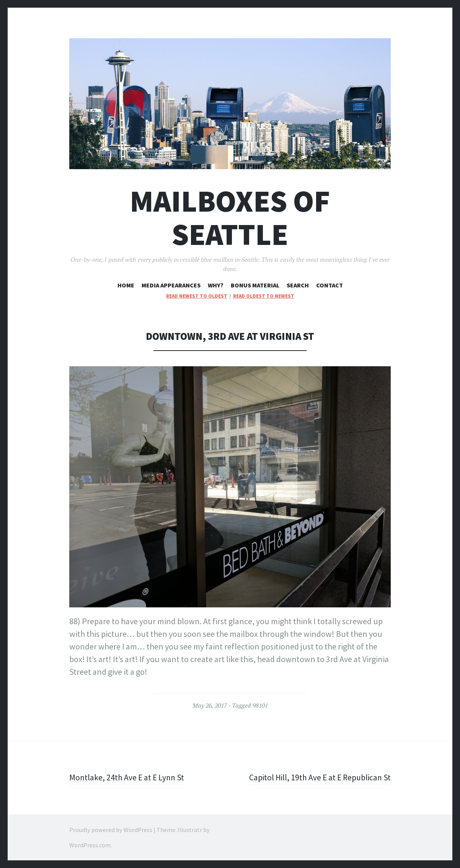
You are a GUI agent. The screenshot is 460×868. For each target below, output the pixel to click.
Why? (216, 285)
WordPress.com (90, 845)
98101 (260, 705)
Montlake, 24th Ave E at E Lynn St (128, 777)
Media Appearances (171, 285)
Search (298, 285)
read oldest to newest (264, 296)
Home (126, 285)
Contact (330, 285)
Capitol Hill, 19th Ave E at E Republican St (318, 777)
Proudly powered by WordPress (111, 830)
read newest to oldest (197, 296)
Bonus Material (255, 285)
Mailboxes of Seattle (230, 218)
